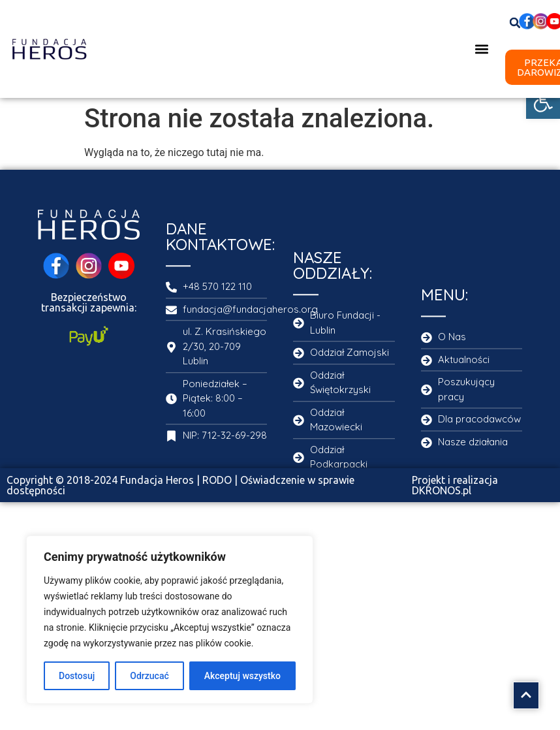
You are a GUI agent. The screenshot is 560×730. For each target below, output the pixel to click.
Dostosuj (77, 676)
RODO (217, 480)
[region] (170, 620)
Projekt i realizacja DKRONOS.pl (455, 485)
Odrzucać (149, 676)
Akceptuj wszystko (242, 676)
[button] (543, 102)
